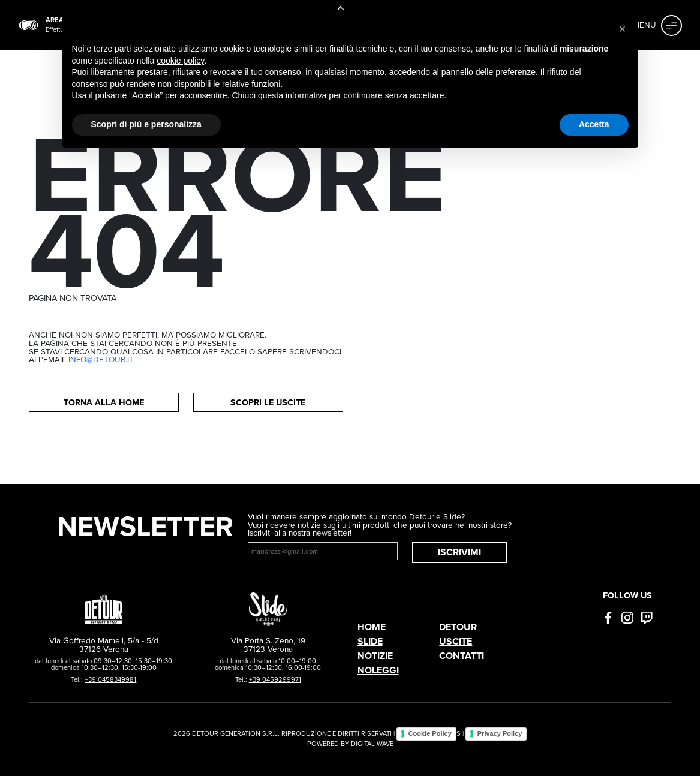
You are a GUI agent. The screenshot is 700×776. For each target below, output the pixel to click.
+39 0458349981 (110, 679)
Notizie (375, 656)
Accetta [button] (594, 124)
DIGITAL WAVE (372, 744)
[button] (623, 29)
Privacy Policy (500, 733)
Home (372, 627)
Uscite (456, 641)
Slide (370, 641)
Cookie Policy (430, 733)
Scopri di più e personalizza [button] (146, 124)
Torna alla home (104, 402)
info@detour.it (101, 359)
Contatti (462, 656)
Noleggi (378, 670)
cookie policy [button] (180, 61)
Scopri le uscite (268, 402)
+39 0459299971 (275, 679)
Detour (458, 627)
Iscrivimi (459, 552)
